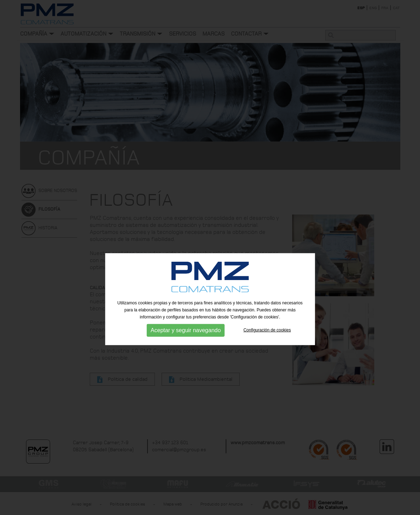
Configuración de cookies (267, 343)
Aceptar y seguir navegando (186, 343)
